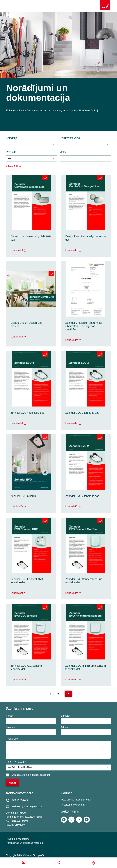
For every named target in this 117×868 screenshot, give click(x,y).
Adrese (86, 731)
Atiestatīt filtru (13, 166)
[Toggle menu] (9, 6)
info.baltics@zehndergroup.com (27, 807)
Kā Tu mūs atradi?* (58, 766)
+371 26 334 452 (20, 800)
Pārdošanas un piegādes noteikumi (25, 843)
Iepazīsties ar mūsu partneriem (76, 800)
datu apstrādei (42, 775)
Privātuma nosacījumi (18, 839)
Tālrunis (31, 731)
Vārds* (31, 719)
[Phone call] (58, 863)
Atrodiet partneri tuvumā (73, 805)
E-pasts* (86, 719)
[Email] (24, 863)
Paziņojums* (58, 748)
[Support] (93, 863)
